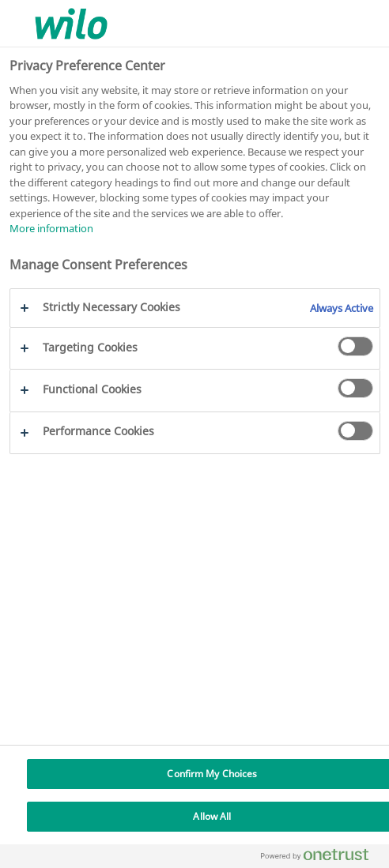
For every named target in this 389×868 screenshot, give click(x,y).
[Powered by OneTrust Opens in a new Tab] (321, 858)
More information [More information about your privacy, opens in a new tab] (51, 228)
